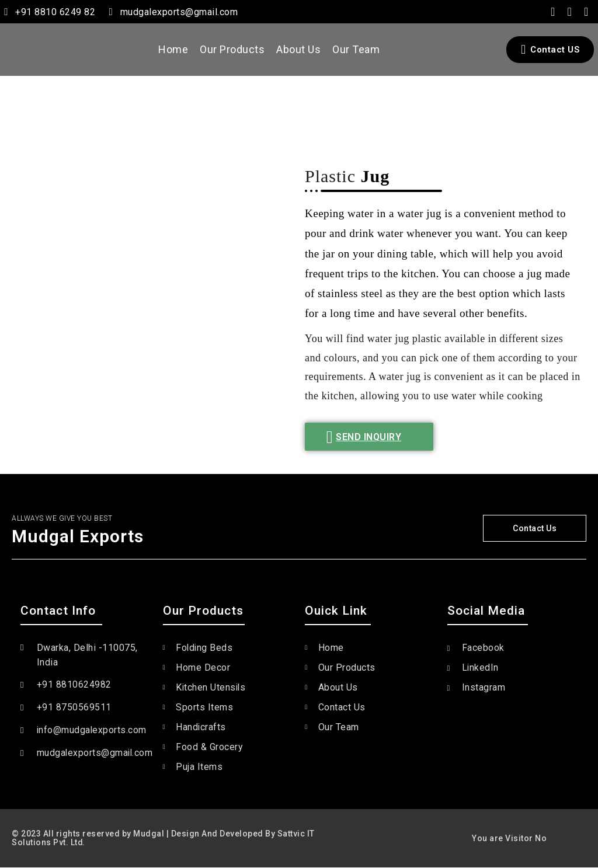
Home (173, 49)
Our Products (232, 49)
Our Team (356, 49)
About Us (298, 49)
